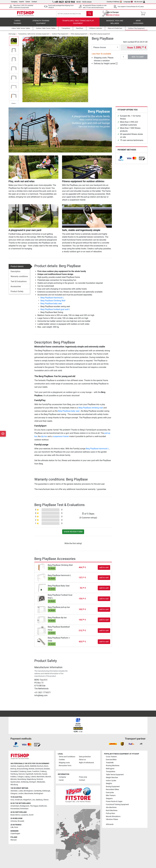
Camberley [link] (38, 791)
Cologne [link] (20, 777)
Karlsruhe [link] (38, 774)
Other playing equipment (79, 36)
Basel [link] (13, 815)
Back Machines (112, 810)
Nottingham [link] (39, 794)
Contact (34, 2)
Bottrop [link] (13, 769)
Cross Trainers (111, 757)
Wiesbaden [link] (41, 782)
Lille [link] (12, 827)
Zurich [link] (31, 815)
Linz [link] (34, 800)
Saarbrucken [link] (15, 782)
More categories (138, 24)
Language (128, 2)
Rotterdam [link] (24, 809)
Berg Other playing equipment (100, 36)
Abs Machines (111, 807)
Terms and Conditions (67, 757)
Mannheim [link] (41, 777)
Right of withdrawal (86, 763)
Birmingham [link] (28, 791)
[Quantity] (124, 59)
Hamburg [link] (14, 774)
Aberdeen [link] (14, 791)
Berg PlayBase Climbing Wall (53, 302)
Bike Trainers (111, 795)
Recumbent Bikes (112, 789)
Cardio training (17, 24)
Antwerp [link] (14, 821)
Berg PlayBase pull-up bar (59, 609)
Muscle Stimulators (113, 816)
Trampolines (111, 772)
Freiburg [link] (43, 771)
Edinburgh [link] (46, 791)
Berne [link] (18, 815)
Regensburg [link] (31, 779)
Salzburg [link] (39, 800)
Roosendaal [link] (15, 809)
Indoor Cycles (111, 781)
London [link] (21, 794)
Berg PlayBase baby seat (51, 305)
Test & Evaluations (19, 283)
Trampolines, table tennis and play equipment (78, 24)
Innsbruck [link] (19, 800)
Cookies (62, 760)
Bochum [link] (40, 766)
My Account (140, 2)
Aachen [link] (13, 766)
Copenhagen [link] (15, 834)
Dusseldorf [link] (15, 771)
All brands (110, 824)
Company (14, 2)
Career (28, 2)
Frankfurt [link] (36, 771)
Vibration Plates (112, 819)
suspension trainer (61, 438)
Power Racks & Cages (114, 801)
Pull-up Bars (110, 813)
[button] (26, 72)
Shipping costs (64, 763)
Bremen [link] (32, 769)
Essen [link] (29, 771)
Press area (83, 777)
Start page (12, 36)
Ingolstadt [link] (29, 774)
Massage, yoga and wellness (115, 24)
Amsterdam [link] (15, 806)
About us (82, 760)
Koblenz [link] (14, 777)
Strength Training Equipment (41, 24)
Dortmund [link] (39, 769)
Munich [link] (48, 777)
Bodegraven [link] (25, 806)
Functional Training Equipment (117, 804)
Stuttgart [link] (33, 782)
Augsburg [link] (21, 766)
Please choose (100, 49)
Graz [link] (12, 800)
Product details (17, 268)
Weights (109, 784)
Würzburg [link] (14, 785)
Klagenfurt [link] (27, 800)
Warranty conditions (19, 278)
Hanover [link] (22, 774)
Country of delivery (114, 2)
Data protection (85, 757)
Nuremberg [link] (22, 779)
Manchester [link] (29, 794)
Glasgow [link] (14, 794)
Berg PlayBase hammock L (98, 450)
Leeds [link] (21, 791)
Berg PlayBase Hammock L (52, 299)
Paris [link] (16, 827)
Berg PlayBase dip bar (57, 619)
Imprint (21, 2)
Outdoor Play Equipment (60, 36)
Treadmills (110, 763)
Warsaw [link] (14, 840)
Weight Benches (112, 778)
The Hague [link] (34, 806)
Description (15, 273)
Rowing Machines (113, 766)
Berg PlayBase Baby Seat (59, 587)
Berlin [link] (27, 766)
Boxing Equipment (113, 787)
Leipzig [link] (27, 777)
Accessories (16, 288)
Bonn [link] (46, 766)
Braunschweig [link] (22, 769)
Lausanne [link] (24, 815)
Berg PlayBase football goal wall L (55, 311)
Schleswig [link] (25, 782)
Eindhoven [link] (43, 806)
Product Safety (17, 293)
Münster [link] (14, 779)
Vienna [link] (46, 800)
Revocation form (65, 766)
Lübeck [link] (33, 777)
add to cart (138, 59)
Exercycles (110, 793)
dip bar (44, 438)
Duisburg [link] (23, 771)
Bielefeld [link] (33, 766)
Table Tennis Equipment (115, 775)
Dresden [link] (47, 769)
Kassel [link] (45, 774)
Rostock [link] (40, 779)
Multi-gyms (110, 769)
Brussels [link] (21, 821)
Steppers (109, 799)
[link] (121, 160)
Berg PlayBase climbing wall (91, 409)
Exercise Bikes (111, 760)
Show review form (73, 534)
